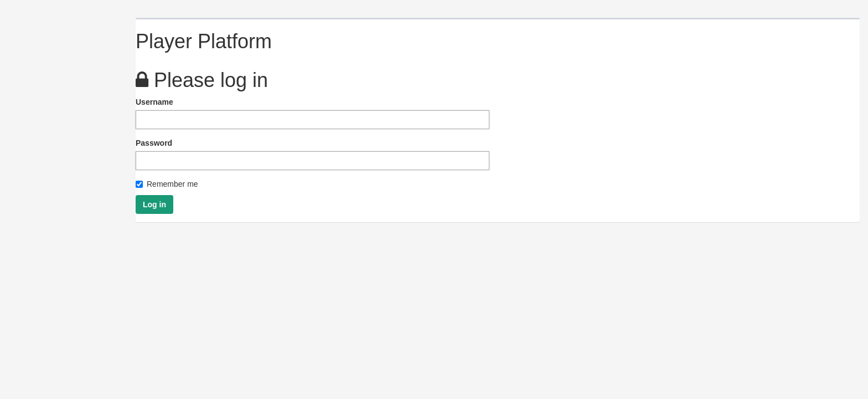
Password (154, 143)
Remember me (167, 184)
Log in (154, 204)
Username (154, 102)
